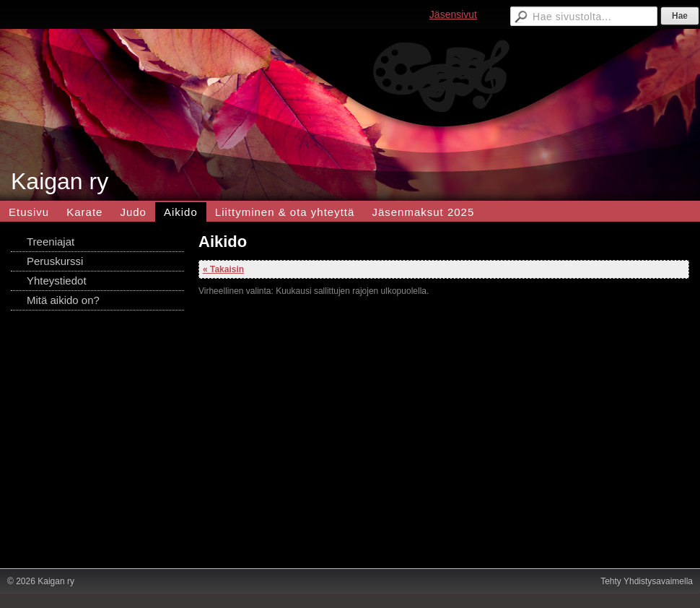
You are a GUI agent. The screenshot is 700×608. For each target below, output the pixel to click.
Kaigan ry (60, 181)
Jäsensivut (453, 14)
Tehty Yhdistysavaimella (647, 581)
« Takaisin (223, 269)
